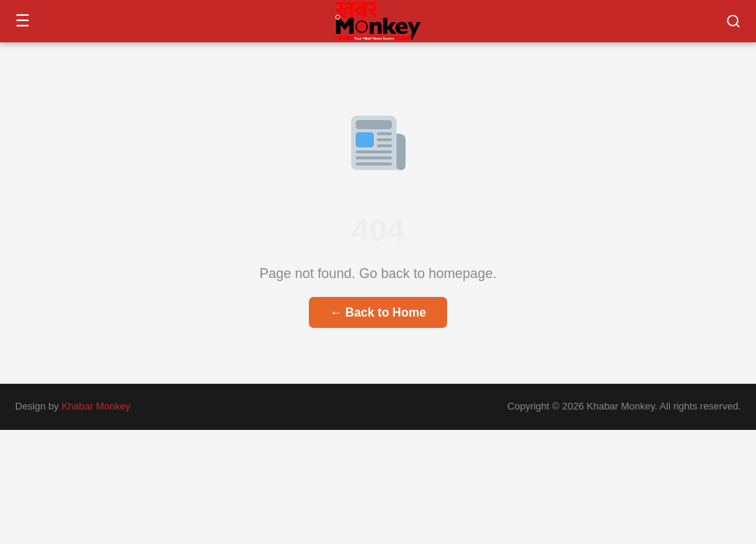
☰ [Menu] (23, 21)
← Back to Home (378, 312)
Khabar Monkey (96, 406)
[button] (733, 21)
